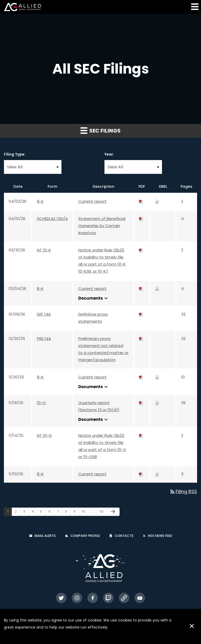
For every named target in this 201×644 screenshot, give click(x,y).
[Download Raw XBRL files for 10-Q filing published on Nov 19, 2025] (157, 403)
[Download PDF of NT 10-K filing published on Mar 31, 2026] (141, 250)
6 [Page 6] (51, 513)
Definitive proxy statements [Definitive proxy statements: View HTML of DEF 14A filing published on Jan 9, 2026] (93, 318)
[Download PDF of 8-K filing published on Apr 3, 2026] (141, 201)
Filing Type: (15, 154)
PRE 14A (44, 338)
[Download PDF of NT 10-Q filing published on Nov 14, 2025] (141, 435)
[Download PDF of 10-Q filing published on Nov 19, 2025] (141, 403)
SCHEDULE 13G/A (52, 219)
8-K (40, 201)
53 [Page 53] (103, 513)
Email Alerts (45, 536)
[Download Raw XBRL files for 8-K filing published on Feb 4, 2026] (157, 288)
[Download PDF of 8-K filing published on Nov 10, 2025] (141, 474)
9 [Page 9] (76, 513)
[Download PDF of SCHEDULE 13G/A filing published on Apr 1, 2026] (141, 219)
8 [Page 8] (68, 513)
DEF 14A (44, 314)
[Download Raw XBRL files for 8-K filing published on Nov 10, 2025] (157, 474)
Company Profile (85, 536)
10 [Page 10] (85, 513)
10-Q (41, 403)
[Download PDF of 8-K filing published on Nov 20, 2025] (141, 377)
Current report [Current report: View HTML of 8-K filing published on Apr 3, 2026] (92, 201)
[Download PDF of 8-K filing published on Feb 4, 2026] (141, 288)
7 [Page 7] (59, 513)
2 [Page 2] (17, 513)
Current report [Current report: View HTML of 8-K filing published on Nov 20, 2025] (92, 377)
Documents (94, 298)
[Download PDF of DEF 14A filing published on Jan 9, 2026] (141, 314)
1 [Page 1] (9, 513)
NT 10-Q (44, 435)
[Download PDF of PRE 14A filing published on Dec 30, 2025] (141, 338)
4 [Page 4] (34, 513)
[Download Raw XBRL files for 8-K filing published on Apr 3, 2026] (157, 201)
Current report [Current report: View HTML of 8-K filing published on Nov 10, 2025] (92, 474)
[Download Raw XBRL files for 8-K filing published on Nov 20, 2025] (157, 377)
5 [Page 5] (43, 513)
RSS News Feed (160, 536)
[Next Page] (113, 512)
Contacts (124, 536)
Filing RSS (183, 491)
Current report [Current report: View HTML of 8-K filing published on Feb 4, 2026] (92, 288)
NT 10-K (44, 250)
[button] (194, 7)
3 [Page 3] (26, 513)
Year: (109, 154)
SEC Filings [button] (100, 131)
